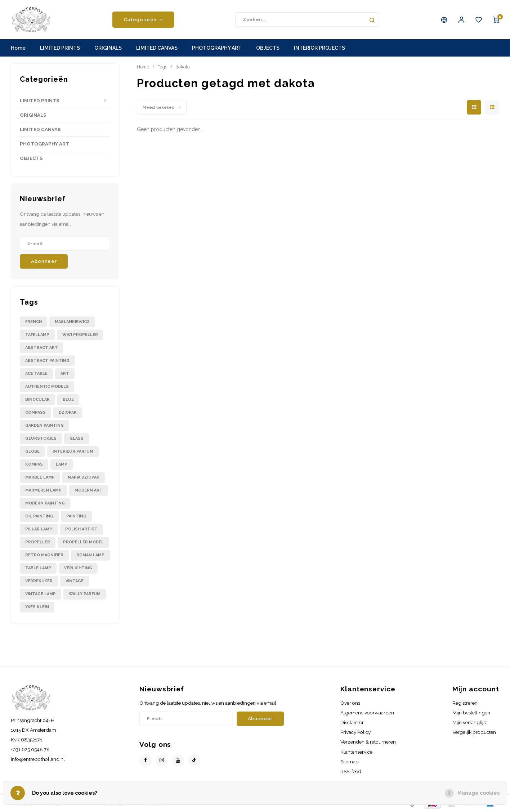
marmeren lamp (43, 491)
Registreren (465, 703)
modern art (89, 491)
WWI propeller (80, 335)
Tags (162, 67)
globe (32, 452)
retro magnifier (44, 555)
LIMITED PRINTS (60, 49)
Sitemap (350, 762)
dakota (183, 67)
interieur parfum (73, 452)
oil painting (39, 517)
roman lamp (90, 555)
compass (35, 413)
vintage (75, 581)
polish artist (81, 530)
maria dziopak (84, 478)
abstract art (42, 348)
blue (68, 400)
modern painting (45, 504)
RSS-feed (351, 772)
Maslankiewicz (72, 322)
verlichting (78, 568)
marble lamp (40, 478)
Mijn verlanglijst (470, 723)
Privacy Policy (355, 733)
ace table (36, 374)
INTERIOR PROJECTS (319, 49)
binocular (37, 400)
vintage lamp (41, 594)
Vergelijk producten (474, 733)
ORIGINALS (108, 49)
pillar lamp (39, 530)
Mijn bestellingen (471, 713)
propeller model (83, 542)
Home (18, 49)
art (65, 374)
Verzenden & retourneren (368, 743)
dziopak (68, 413)
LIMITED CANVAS (157, 49)
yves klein (37, 607)
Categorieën (143, 20)
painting (76, 517)
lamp (62, 465)
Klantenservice (356, 752)
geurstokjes (41, 439)
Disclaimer (352, 723)
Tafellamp (37, 335)
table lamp (38, 568)
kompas (34, 465)
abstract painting (47, 361)
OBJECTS (268, 49)
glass (77, 439)
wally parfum (85, 594)
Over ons (350, 703)
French (33, 322)
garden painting (44, 426)
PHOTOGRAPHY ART (217, 49)
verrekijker (39, 581)
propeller (38, 542)
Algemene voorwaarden (367, 713)
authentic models (47, 387)
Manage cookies (478, 793)
